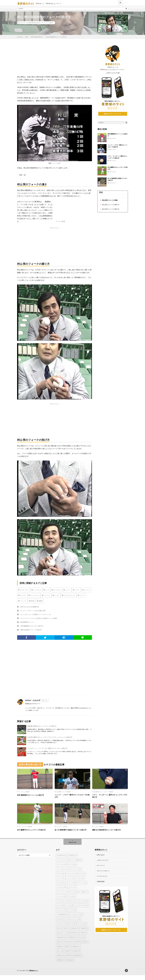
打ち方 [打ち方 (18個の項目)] (82, 942)
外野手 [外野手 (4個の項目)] (83, 938)
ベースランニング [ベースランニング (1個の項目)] (76, 919)
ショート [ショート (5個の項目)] (70, 883)
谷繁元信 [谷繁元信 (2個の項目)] (61, 960)
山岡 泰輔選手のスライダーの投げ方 (33, 627)
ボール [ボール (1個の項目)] (60, 924)
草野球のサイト (34, 975)
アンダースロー (24, 592)
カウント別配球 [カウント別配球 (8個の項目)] (76, 865)
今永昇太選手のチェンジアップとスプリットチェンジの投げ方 (50, 739)
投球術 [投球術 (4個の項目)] (78, 947)
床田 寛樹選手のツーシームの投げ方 (32, 797)
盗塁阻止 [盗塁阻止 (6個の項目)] (76, 951)
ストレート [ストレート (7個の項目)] (82, 888)
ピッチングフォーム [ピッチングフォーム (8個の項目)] (81, 910)
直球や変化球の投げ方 (35, 24)
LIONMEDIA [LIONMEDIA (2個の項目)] (62, 860)
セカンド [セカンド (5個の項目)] (72, 892)
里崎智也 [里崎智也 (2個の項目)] (61, 965)
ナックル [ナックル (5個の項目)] (72, 901)
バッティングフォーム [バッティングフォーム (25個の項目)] (80, 906)
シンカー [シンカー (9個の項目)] (80, 883)
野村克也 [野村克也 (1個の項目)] (70, 965)
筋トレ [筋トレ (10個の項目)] (60, 956)
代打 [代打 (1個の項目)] (59, 933)
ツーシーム (46, 597)
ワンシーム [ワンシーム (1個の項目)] (82, 929)
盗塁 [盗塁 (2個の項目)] (68, 951)
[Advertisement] (55, 61)
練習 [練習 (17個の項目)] (69, 956)
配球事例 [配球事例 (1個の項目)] (78, 960)
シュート (67, 592)
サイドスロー (56, 592)
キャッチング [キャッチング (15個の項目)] (76, 874)
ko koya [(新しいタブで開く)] (59, 223)
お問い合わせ (101, 860)
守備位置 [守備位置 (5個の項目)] (72, 942)
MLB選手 (59, 793)
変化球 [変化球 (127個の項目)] (74, 938)
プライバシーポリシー (104, 875)
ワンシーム (22, 603)
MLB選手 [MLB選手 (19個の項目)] (73, 860)
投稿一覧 (44, 702)
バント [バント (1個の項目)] (68, 910)
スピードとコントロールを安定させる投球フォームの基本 (41, 620)
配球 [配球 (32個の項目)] (69, 960)
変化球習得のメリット (28, 624)
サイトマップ (101, 870)
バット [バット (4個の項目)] (60, 910)
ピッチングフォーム (69, 597)
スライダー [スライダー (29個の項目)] (62, 892)
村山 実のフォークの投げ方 (111, 211)
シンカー (76, 592)
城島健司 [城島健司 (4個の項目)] (84, 933)
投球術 (40, 603)
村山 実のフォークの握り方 (111, 206)
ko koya (55, 165)
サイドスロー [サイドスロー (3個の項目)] (72, 879)
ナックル (56, 597)
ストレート (86, 592)
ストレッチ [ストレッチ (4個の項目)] (71, 888)
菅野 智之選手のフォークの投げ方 (33, 631)
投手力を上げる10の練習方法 (31, 608)
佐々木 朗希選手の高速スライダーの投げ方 (72, 833)
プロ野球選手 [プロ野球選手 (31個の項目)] (62, 919)
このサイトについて (113, 74)
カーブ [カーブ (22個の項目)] (73, 869)
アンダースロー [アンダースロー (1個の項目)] (63, 865)
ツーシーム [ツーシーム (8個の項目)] (61, 901)
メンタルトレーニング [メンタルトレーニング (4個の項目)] (73, 924)
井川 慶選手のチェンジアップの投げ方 (33, 832)
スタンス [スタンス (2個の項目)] (61, 888)
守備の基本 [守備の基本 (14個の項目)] (62, 942)
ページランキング (102, 881)
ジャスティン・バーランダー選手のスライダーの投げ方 (47, 750)
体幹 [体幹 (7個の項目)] (66, 933)
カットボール (36, 592)
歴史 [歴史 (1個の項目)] (86, 947)
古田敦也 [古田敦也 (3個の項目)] (75, 933)
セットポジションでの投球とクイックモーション (38, 616)
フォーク (46, 24)
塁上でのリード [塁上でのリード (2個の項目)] (63, 938)
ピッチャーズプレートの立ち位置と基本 (35, 612)
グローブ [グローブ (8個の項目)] (61, 879)
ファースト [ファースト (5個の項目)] (61, 915)
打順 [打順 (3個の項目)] (59, 947)
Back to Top (73, 847)
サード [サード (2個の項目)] (82, 879)
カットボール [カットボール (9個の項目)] (62, 869)
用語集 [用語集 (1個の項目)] (60, 951)
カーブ (46, 592)
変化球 (51, 24)
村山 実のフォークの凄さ (110, 202)
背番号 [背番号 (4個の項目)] (77, 956)
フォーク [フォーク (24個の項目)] (72, 915)
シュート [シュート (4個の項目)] (61, 883)
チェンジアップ (34, 597)
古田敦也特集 (101, 886)
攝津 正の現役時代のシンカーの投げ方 (108, 832)
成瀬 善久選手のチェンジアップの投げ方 (42, 728)
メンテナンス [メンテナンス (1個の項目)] (62, 929)
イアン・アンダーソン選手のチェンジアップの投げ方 (110, 798)
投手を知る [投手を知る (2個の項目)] (68, 947)
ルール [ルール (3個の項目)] (72, 929)
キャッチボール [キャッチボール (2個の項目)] (63, 874)
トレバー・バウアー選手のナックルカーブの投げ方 (72, 798)
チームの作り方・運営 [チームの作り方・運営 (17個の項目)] (79, 897)
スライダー (22, 597)
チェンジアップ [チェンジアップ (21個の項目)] (63, 897)
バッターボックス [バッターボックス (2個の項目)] (63, 906)
